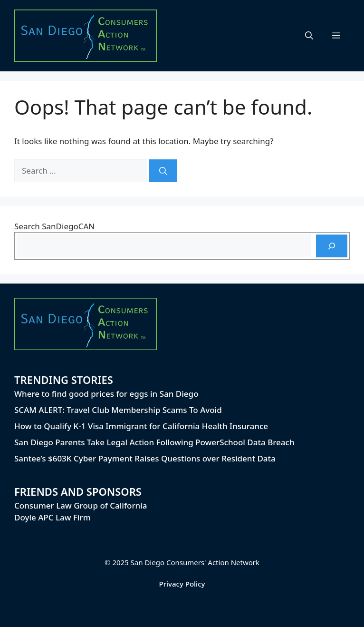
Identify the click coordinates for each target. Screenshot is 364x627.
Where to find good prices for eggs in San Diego (106, 394)
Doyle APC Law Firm (53, 517)
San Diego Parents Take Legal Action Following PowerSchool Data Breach (154, 442)
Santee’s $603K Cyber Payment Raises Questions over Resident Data (145, 458)
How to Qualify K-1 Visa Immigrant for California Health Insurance (141, 426)
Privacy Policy (182, 584)
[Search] (163, 171)
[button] (309, 36)
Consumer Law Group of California (81, 505)
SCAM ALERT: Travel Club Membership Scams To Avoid (118, 410)
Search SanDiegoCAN (54, 226)
